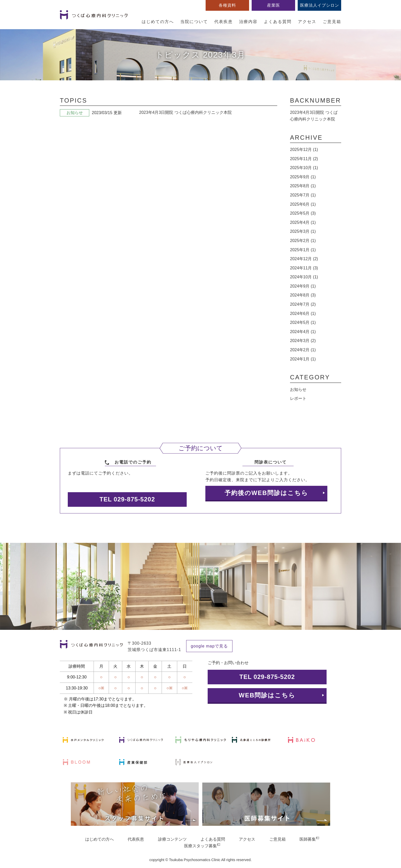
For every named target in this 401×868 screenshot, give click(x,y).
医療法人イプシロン (320, 5)
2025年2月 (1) (303, 241)
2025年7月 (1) (303, 195)
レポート (298, 398)
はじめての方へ (158, 22)
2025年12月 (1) (304, 150)
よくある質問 (278, 22)
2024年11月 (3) (304, 268)
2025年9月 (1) (303, 177)
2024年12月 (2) (304, 259)
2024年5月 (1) (303, 322)
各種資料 (227, 5)
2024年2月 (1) (303, 350)
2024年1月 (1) (303, 359)
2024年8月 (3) (303, 295)
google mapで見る (209, 646)
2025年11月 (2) (304, 159)
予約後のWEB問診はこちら (266, 493)
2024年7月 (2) (303, 304)
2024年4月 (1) (303, 332)
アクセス (307, 22)
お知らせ (298, 389)
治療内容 (248, 22)
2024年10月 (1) (304, 277)
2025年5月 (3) (303, 213)
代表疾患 (224, 22)
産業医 (274, 5)
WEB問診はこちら (267, 695)
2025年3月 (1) (303, 231)
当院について (194, 22)
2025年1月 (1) (303, 250)
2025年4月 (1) (303, 222)
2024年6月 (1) (303, 314)
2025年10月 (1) (304, 168)
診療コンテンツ (172, 839)
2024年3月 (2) (303, 341)
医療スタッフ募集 (201, 846)
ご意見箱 (332, 22)
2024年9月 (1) (303, 286)
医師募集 (308, 839)
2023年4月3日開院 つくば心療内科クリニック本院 (185, 112)
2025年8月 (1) (303, 186)
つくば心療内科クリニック (94, 18)
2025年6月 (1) (303, 204)
